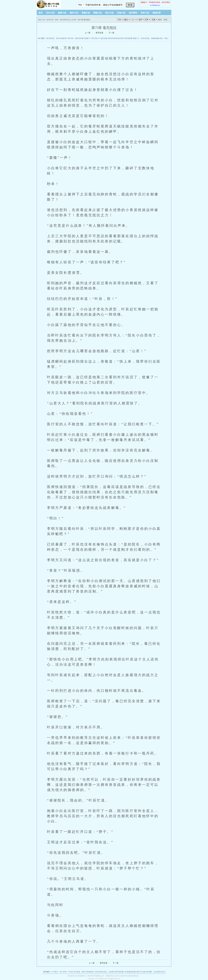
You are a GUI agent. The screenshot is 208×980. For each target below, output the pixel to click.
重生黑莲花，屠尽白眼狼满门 (57, 38)
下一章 (111, 33)
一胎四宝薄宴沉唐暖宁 (82, 38)
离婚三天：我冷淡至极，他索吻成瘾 (146, 38)
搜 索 (130, 5)
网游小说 (98, 13)
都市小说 (74, 13)
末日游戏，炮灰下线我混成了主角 (86, 972)
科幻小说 (109, 13)
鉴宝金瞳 (104, 38)
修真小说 (62, 13)
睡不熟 (71, 38)
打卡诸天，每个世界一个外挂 (62, 972)
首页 (41, 13)
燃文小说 (42, 20)
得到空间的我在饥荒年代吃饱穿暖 (120, 38)
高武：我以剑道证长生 (168, 38)
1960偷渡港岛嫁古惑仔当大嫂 (134, 972)
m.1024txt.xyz (155, 5)
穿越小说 (86, 13)
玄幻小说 (50, 13)
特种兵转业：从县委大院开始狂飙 (111, 972)
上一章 (88, 33)
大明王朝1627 (95, 38)
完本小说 (145, 13)
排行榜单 (133, 13)
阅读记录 (157, 13)
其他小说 (121, 13)
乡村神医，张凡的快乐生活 (155, 972)
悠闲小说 (54, 4)
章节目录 (99, 33)
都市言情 (50, 20)
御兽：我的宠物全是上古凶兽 (66, 20)
